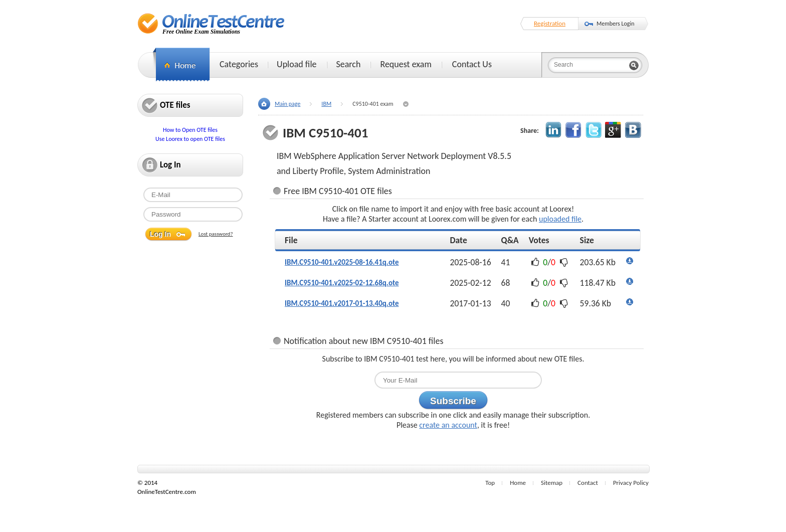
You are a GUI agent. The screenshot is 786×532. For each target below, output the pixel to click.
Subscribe (453, 401)
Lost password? (216, 234)
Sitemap (552, 483)
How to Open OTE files (190, 130)
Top (490, 483)
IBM (326, 104)
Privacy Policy (631, 483)
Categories (239, 64)
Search (349, 64)
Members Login (616, 24)
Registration (550, 23)
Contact (588, 483)
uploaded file (560, 219)
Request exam (406, 64)
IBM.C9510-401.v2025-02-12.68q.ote (342, 283)
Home (518, 483)
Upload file (297, 64)
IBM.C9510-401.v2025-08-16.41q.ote (342, 262)
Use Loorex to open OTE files (190, 139)
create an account (448, 425)
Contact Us (472, 64)
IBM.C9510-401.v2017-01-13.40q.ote (342, 303)
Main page (287, 104)
